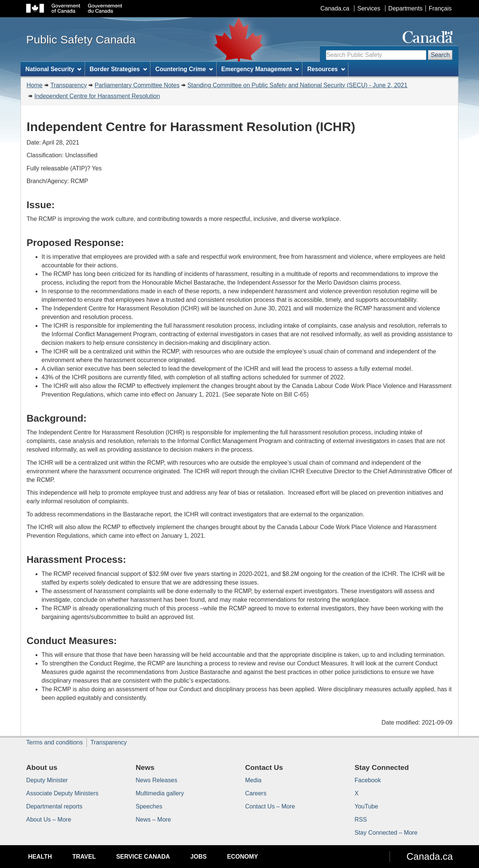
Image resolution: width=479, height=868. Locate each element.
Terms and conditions (54, 742)
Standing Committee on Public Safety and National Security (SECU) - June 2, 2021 (298, 85)
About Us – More (49, 820)
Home (35, 85)
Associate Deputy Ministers (62, 793)
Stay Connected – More (386, 833)
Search (440, 55)
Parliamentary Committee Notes (137, 85)
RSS (361, 820)
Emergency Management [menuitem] (260, 69)
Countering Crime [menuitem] (184, 69)
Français (440, 8)
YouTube (367, 806)
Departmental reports (54, 806)
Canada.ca (335, 8)
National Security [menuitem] (54, 69)
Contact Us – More (270, 806)
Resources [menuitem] (326, 69)
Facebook (368, 780)
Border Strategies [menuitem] (118, 69)
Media (253, 780)
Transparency (69, 85)
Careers (256, 793)
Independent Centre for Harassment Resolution (97, 96)
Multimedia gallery (160, 793)
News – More (153, 820)
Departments (406, 8)
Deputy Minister (47, 780)
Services (369, 8)
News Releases (157, 780)
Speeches (149, 806)
